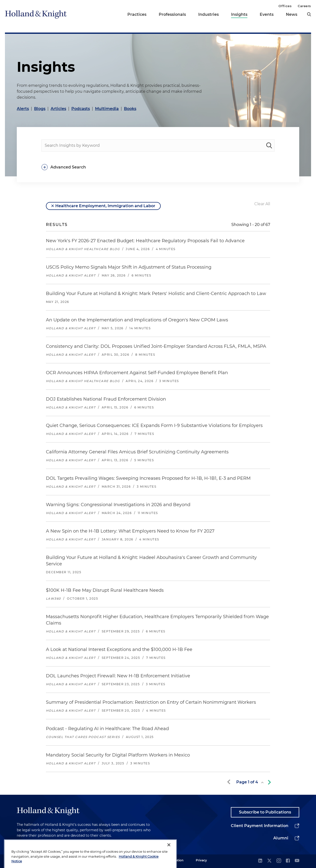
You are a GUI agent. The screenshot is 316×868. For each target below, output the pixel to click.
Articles (58, 109)
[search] (309, 14)
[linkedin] (260, 861)
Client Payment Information (260, 826)
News (292, 14)
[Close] (169, 857)
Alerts (23, 109)
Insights (239, 14)
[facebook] (288, 861)
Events (267, 14)
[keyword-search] (269, 146)
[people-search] (158, 146)
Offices (285, 6)
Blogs (40, 109)
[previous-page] (230, 782)
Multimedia (107, 109)
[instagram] (279, 861)
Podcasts (81, 109)
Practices (137, 14)
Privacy (201, 860)
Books (130, 109)
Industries (208, 14)
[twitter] (269, 861)
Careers (304, 6)
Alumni (281, 838)
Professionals (172, 14)
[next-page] (268, 782)
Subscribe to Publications (265, 812)
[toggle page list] (262, 783)
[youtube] (297, 861)
